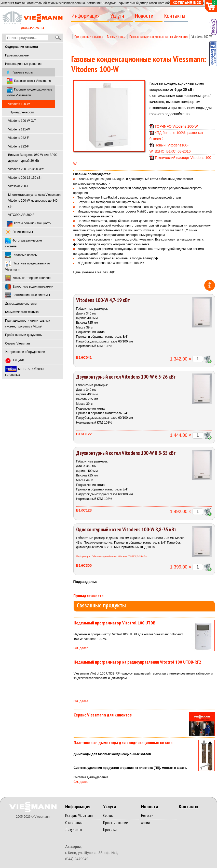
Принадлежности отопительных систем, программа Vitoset (28, 324)
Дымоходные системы (21, 304)
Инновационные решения (23, 64)
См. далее (81, 648)
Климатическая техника (22, 312)
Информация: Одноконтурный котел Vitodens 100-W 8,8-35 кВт (112, 556)
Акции (145, 823)
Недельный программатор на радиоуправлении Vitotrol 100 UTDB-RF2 (137, 662)
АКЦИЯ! (15, 361)
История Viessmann (79, 815)
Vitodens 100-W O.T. (22, 121)
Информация (85, 16)
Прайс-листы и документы (24, 335)
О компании (74, 823)
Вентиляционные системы (28, 295)
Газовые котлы (19, 73)
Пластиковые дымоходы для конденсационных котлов (123, 743)
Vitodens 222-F (18, 146)
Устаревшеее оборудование (25, 352)
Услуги (117, 16)
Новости (144, 16)
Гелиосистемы (19, 232)
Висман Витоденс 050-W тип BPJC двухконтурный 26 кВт (33, 158)
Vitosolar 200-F (18, 186)
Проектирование (17, 55)
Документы (74, 829)
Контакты (175, 16)
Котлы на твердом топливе (28, 278)
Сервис (108, 815)
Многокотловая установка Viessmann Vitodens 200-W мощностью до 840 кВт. (34, 201)
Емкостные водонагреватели (29, 287)
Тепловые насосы (21, 255)
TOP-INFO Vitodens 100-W (176, 126)
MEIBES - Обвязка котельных (25, 371)
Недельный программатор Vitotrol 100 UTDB (114, 623)
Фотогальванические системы (23, 243)
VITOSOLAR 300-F (21, 215)
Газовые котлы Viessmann (29, 81)
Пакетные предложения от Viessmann (28, 266)
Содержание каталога (89, 37)
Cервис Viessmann (18, 343)
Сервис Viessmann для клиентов (103, 715)
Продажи (110, 829)
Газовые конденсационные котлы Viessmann (29, 92)
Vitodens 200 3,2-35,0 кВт (26, 169)
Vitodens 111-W (19, 129)
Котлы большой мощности (29, 224)
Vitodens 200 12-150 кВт (25, 178)
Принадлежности (22, 112)
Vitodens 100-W (202, 37)
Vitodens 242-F (18, 138)
